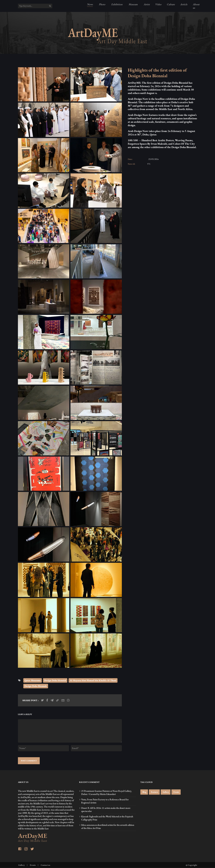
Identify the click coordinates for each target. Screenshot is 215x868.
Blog (144, 792)
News (90, 4)
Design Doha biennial (55, 680)
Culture (171, 4)
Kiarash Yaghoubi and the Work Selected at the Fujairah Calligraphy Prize (107, 818)
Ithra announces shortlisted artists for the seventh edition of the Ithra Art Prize (108, 827)
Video (158, 4)
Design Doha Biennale (36, 686)
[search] (50, 6)
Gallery (166, 792)
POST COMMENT (29, 761)
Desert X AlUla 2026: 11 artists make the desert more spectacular (106, 810)
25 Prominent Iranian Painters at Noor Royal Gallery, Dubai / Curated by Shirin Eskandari (106, 793)
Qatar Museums (33, 680)
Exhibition (117, 4)
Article (184, 4)
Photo (102, 4)
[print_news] (68, 700)
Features (154, 792)
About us (196, 6)
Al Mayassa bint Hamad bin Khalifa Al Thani (93, 680)
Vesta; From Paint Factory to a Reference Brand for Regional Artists (105, 801)
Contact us (45, 865)
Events (176, 792)
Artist (146, 4)
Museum (133, 4)
